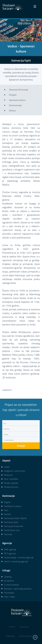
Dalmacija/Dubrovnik (13, 526)
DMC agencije (10, 549)
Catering (8, 577)
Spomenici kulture (17, 100)
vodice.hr (7, 390)
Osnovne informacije (19, 90)
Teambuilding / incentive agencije (19, 557)
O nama (12, 627)
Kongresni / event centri (15, 471)
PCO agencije (10, 553)
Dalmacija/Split (11, 522)
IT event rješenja (11, 585)
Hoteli (7, 467)
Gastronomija (15, 105)
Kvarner (7, 514)
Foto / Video (9, 597)
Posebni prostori (11, 487)
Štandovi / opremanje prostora (18, 589)
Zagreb (7, 502)
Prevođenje (9, 593)
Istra (6, 510)
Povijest (13, 95)
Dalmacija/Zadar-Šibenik (15, 518)
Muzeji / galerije (11, 483)
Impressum (24, 627)
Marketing (10, 636)
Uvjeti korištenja (25, 636)
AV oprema (9, 581)
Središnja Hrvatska (12, 506)
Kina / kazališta (11, 479)
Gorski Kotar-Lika (12, 530)
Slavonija (8, 534)
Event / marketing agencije (16, 561)
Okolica (12, 110)
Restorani (8, 475)
